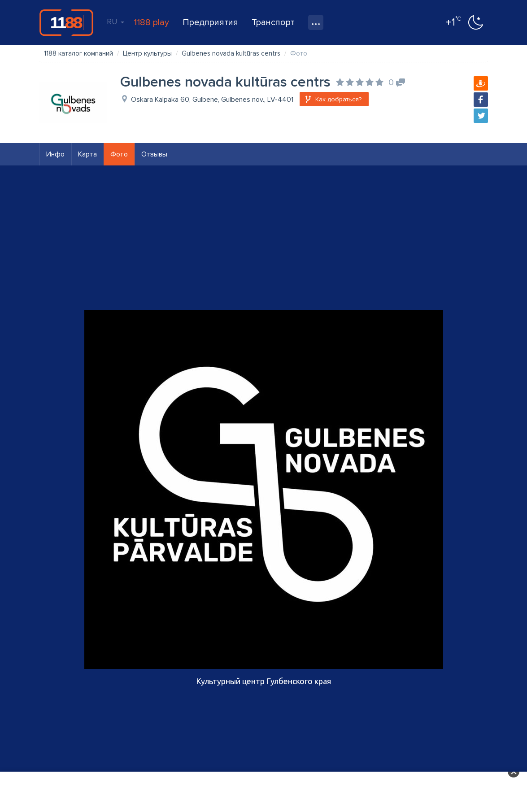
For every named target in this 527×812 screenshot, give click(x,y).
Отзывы (154, 154)
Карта (87, 154)
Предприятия (210, 22)
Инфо (55, 154)
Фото (119, 154)
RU (115, 22)
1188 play (151, 22)
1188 (66, 22)
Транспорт (273, 22)
